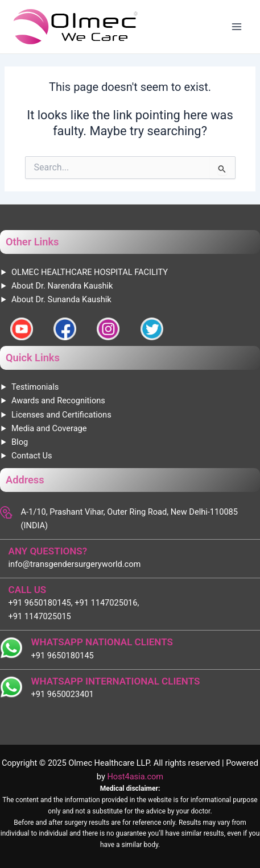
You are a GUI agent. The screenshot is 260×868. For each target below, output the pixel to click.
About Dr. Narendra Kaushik (62, 286)
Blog (20, 442)
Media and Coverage (49, 428)
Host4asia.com (135, 777)
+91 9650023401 (63, 694)
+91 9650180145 (63, 656)
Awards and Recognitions (58, 400)
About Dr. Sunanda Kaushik (61, 299)
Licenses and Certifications (61, 415)
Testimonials (35, 387)
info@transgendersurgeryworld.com (75, 564)
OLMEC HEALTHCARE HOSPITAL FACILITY (90, 272)
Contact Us (32, 456)
